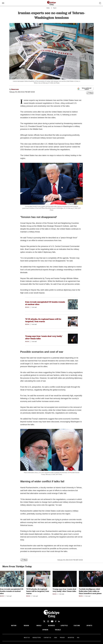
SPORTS (89, 626)
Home (48, 8)
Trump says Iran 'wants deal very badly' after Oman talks (44, 337)
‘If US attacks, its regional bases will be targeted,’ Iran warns (43, 320)
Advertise (71, 638)
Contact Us (47, 638)
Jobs (55, 638)
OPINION (45, 630)
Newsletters (37, 638)
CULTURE (77, 626)
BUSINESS (51, 626)
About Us (27, 638)
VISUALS (58, 630)
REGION (26, 626)
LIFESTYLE (64, 626)
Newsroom (15, 89)
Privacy (62, 638)
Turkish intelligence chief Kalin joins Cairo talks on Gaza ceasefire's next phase (90, 591)
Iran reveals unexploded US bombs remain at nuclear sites (45, 303)
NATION (14, 626)
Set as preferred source (84, 89)
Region (55, 8)
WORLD (39, 626)
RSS (78, 638)
